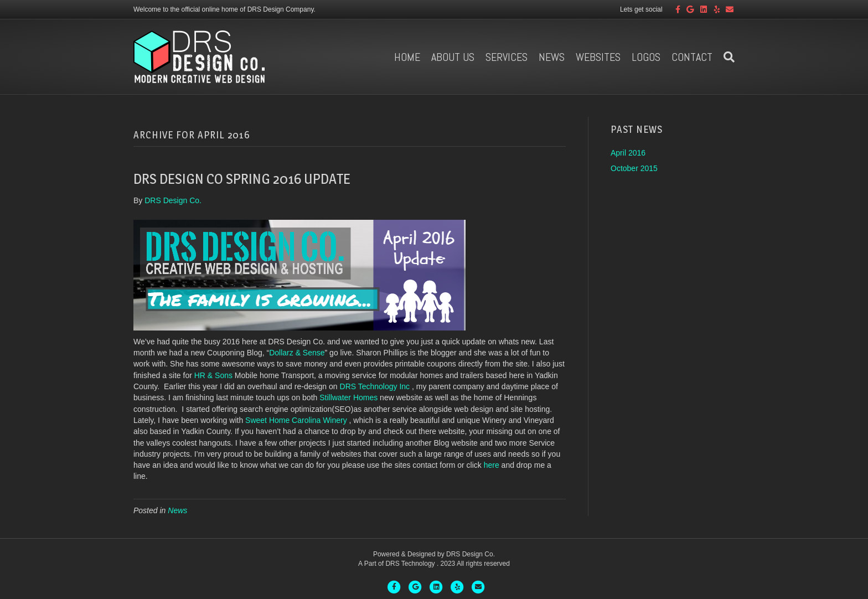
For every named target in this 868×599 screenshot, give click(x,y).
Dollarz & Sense (297, 353)
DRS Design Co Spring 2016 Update (242, 179)
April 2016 (628, 153)
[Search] (726, 57)
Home (407, 57)
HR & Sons (213, 375)
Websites (598, 57)
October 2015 (634, 168)
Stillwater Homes (348, 397)
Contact (692, 57)
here (492, 465)
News (552, 57)
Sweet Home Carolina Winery (296, 420)
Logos (646, 57)
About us (453, 57)
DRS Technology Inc (375, 386)
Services (507, 57)
